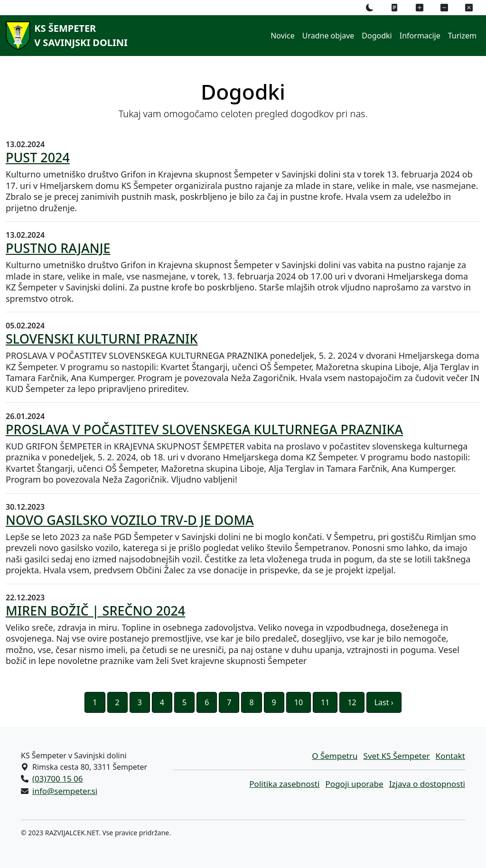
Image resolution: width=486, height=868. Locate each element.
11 (325, 702)
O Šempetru (335, 756)
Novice (282, 36)
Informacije (420, 36)
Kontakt (450, 756)
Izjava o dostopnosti (427, 784)
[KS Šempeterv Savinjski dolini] (65, 36)
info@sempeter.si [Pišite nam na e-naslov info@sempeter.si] (65, 791)
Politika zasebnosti (284, 784)
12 (352, 702)
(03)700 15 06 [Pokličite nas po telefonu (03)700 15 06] (58, 779)
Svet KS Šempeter (397, 756)
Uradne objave (328, 36)
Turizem (462, 36)
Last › (384, 702)
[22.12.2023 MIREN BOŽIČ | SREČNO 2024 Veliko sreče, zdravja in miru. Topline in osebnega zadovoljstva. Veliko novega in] (243, 629)
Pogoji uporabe (355, 784)
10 (299, 702)
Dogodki (377, 36)
